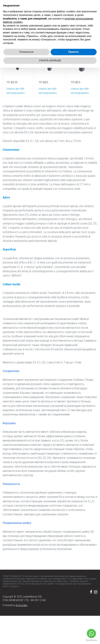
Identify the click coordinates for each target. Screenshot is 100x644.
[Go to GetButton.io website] (91, 640)
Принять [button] (74, 52)
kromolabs (22, 605)
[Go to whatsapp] (91, 633)
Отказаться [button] (26, 52)
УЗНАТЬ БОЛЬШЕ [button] (50, 60)
